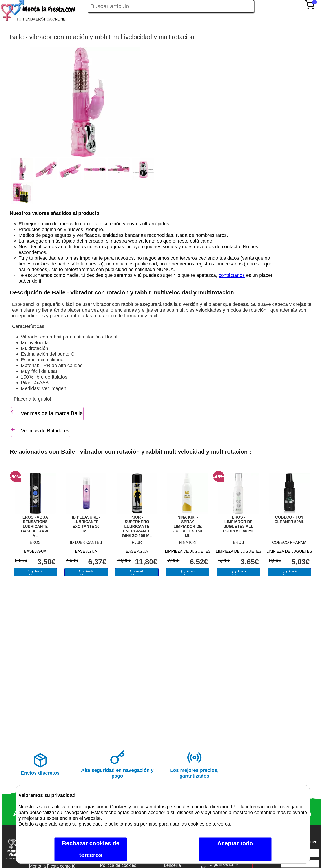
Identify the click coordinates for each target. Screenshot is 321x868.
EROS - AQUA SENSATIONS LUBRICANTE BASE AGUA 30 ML (35, 526)
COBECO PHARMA (289, 542)
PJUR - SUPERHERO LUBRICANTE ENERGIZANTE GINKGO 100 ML (137, 526)
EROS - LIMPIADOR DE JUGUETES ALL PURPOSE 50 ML (238, 524)
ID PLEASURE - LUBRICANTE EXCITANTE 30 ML (86, 524)
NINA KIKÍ (188, 542)
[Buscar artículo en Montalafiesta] (171, 6)
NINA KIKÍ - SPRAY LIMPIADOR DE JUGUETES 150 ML (188, 526)
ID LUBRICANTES (86, 542)
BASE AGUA (35, 551)
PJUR (137, 542)
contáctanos (232, 275)
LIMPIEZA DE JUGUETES (188, 551)
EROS (35, 542)
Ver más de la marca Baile (47, 413)
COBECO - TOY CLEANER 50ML (289, 520)
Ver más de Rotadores (40, 430)
